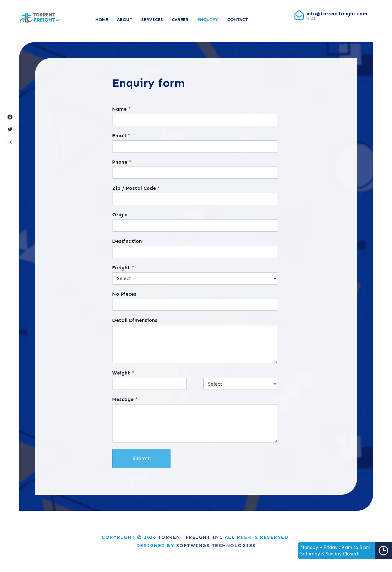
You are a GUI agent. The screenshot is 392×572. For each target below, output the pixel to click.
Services (152, 20)
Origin (120, 215)
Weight (123, 373)
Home (102, 20)
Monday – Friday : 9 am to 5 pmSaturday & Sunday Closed (346, 551)
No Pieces (124, 294)
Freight (123, 267)
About (125, 20)
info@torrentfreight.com (337, 14)
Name (121, 109)
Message (125, 399)
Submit (141, 458)
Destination (127, 241)
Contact (238, 20)
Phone (122, 162)
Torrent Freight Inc (190, 537)
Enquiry (208, 20)
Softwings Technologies (216, 546)
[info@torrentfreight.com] (299, 15)
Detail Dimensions (135, 320)
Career (180, 20)
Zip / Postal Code (136, 188)
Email (121, 135)
